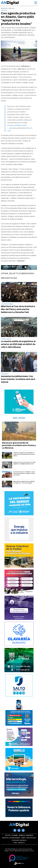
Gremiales (22, 835)
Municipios (30, 835)
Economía (15, 835)
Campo (23, 838)
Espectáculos (31, 838)
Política (8, 835)
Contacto (21, 843)
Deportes (5, 838)
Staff (15, 843)
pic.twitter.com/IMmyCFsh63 (17, 125)
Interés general (15, 838)
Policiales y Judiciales (19, 840)
